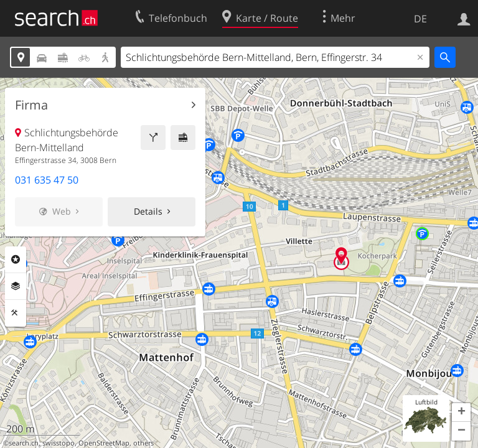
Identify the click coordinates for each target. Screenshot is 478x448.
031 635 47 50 (47, 180)
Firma (31, 105)
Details (148, 211)
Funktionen (16, 313)
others (143, 443)
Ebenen (16, 286)
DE (420, 19)
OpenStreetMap (104, 443)
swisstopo (59, 443)
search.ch (24, 443)
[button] (461, 413)
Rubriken (16, 259)
